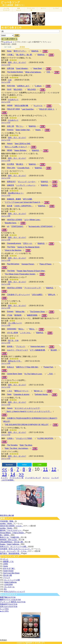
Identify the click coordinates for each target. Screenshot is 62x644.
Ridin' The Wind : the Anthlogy (17, 448)
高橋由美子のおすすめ (9, 604)
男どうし (20, 126)
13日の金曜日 (37, 295)
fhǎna (9, 51)
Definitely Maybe (41, 394)
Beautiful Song (11, 223)
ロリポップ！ (40, 643)
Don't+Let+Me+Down (11, 573)
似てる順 (8, 47)
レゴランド (8, 42)
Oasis (9, 394)
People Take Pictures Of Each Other (31, 271)
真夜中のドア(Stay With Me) (27, 367)
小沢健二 (11, 55)
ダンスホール (9, 587)
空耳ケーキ (28, 243)
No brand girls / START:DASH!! (41, 226)
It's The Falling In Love (33, 374)
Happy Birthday (20, 150)
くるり (10, 391)
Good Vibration (22, 68)
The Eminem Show (37, 312)
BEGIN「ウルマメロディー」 (11, 530)
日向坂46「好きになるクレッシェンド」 (16, 549)
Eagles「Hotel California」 (10, 544)
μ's (8, 226)
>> (21, 474)
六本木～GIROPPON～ (23, 206)
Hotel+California (10, 582)
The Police (11, 247)
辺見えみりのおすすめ (9, 606)
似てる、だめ (13, 340)
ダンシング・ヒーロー (27, 182)
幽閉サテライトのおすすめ (10, 600)
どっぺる (6, 9)
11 (45, 469)
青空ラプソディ (20, 51)
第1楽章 (54, 350)
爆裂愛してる (8, 562)
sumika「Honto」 (7, 524)
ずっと (6, 559)
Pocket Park (48, 367)
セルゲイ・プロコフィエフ (17, 350)
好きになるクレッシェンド (15, 591)
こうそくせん (25, 333)
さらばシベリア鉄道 (24, 438)
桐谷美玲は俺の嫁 (7, 515)
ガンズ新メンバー (15, 323)
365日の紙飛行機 (21, 106)
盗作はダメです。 (15, 361)
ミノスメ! (56, 8)
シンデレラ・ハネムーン (26, 185)
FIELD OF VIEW (13, 109)
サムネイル (38, 106)
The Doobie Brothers (15, 72)
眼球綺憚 (18, 315)
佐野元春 (11, 68)
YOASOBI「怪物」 (7, 521)
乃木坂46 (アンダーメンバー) (18, 295)
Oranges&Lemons (14, 243)
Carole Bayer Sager (15, 374)
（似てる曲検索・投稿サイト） (13, 5)
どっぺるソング (10, 2)
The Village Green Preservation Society (20, 274)
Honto (5, 566)
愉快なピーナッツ (21, 391)
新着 (19, 9)
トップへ (4, 478)
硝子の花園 (27, 199)
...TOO (50, 374)
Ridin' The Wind (26, 445)
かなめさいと (13, 100)
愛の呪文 (20, 164)
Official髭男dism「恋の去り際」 (12, 542)
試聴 (45, 51)
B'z (5, 589)
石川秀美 (11, 164)
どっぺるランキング (33, 478)
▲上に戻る (4, 611)
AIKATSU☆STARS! (15, 220)
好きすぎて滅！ (9, 568)
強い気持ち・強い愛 (24, 55)
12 (54, 469)
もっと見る (4, 609)
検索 (17, 35)
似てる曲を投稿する (9, 39)
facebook (9, 465)
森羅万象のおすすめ (8, 597)
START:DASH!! (17, 226)
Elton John (11, 168)
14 (13, 474)
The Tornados (12, 445)
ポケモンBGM (12, 333)
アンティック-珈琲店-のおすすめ (13, 602)
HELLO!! (6, 421)
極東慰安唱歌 (32, 315)
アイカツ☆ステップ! (32, 288)
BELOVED (18, 89)
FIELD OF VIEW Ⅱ (47, 109)
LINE (40, 465)
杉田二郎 (11, 126)
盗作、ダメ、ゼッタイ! (17, 62)
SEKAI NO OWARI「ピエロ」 (12, 526)
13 (4, 474)
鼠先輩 (10, 206)
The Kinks (11, 271)
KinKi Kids (11, 86)
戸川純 (10, 315)
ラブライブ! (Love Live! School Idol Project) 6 (22, 202)
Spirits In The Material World (28, 247)
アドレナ (7, 578)
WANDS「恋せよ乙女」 (9, 540)
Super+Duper (8, 571)
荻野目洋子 (11, 182)
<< (5, 469)
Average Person (28, 264)
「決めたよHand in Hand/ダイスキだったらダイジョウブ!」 (28, 411)
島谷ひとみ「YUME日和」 (10, 537)
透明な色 (52, 295)
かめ (10, 80)
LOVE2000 (8, 585)
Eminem (10, 311)
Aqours (10, 143)
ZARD (6, 564)
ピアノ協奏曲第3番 (38, 350)
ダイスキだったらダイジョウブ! (27, 408)
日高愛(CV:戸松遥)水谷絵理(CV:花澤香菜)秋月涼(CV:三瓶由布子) (32, 418)
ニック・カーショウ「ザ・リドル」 (14, 551)
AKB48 (10, 105)
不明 (48, 72)
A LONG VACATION (45, 438)
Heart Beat (37, 68)
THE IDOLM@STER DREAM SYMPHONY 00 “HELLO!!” (27, 425)
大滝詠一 (11, 438)
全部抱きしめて (23, 86)
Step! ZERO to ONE (22, 144)
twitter (24, 465)
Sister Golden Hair (23, 130)
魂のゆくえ (38, 391)
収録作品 (35, 51)
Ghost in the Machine (13, 250)
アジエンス (21, 346)
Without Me (20, 312)
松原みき (11, 367)
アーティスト (31, 9)
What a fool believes (33, 72)
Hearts (38, 130)
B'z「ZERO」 (5, 535)
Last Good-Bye (28, 109)
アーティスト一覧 (17, 478)
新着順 (22, 47)
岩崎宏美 (11, 185)
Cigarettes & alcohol (21, 394)
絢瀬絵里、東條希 (14, 199)
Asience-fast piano (38, 346)
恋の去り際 (7, 575)
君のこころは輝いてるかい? (16, 147)
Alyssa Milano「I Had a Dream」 (13, 533)
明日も (21, 329)
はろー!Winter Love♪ (32, 220)
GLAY (9, 89)
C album (38, 86)
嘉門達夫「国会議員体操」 (10, 553)
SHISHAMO (12, 329)
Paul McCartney (13, 264)
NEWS (10, 150)
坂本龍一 (11, 346)
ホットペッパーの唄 (12, 580)
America (10, 130)
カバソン (43, 8)
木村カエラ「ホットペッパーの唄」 (14, 547)
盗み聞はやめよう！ (16, 193)
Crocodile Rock (23, 168)
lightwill (29, 643)
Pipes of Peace (45, 264)
